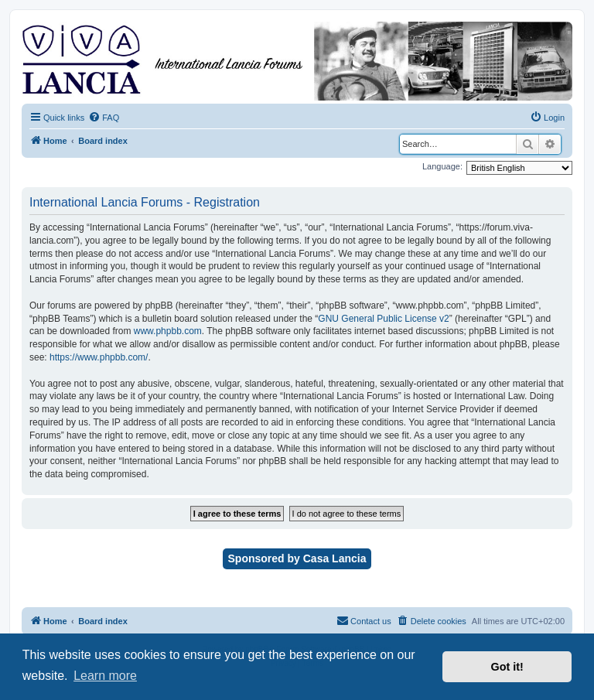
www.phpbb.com (168, 331)
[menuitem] (104, 118)
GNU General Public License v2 (383, 319)
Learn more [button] (105, 676)
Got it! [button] (507, 667)
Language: (442, 166)
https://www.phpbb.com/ (99, 357)
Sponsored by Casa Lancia (297, 558)
